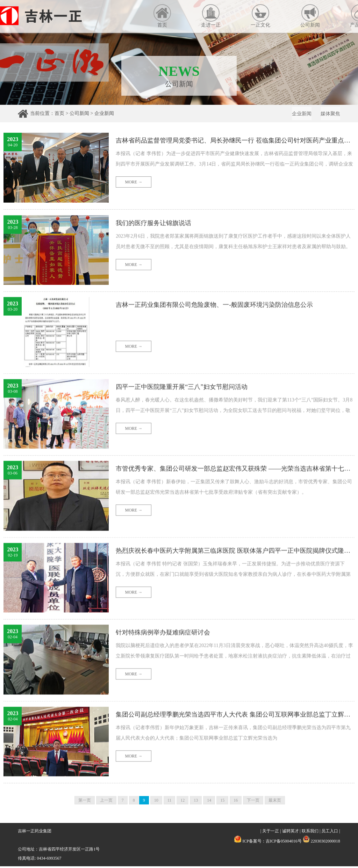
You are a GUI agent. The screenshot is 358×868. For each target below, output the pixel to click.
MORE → (134, 184)
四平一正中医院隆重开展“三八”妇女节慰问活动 (189, 422)
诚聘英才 (291, 833)
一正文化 (260, 16)
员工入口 (330, 833)
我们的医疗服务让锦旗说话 (158, 258)
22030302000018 (321, 843)
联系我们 (310, 833)
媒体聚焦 (329, 115)
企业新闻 (104, 113)
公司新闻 (310, 16)
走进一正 (211, 16)
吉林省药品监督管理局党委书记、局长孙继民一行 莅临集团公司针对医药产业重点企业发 (235, 142)
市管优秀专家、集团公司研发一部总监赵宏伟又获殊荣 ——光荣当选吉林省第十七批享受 (235, 504)
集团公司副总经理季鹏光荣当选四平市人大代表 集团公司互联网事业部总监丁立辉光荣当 (235, 750)
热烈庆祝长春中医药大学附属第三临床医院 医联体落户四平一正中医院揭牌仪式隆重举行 (235, 586)
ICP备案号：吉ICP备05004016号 (272, 843)
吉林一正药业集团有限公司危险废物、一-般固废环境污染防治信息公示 (225, 341)
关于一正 (271, 833)
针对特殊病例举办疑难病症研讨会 (168, 668)
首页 (162, 16)
